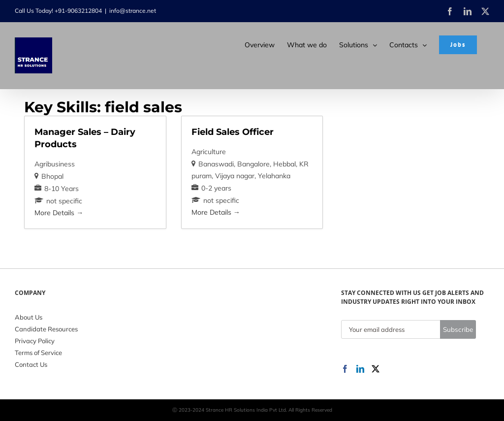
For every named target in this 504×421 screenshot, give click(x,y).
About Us (29, 317)
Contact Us (31, 364)
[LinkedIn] (360, 369)
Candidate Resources (46, 329)
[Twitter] (376, 369)
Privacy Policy (35, 341)
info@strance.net (133, 11)
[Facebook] (345, 369)
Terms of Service (38, 353)
